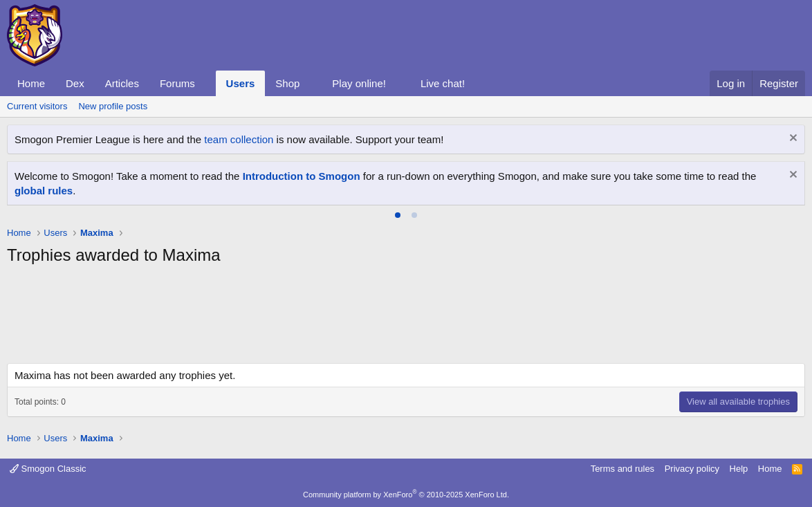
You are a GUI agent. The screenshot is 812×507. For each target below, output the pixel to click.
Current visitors (37, 106)
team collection (239, 139)
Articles (122, 83)
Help (739, 469)
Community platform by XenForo (406, 495)
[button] (206, 83)
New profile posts (113, 106)
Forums (177, 83)
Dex (75, 83)
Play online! (359, 83)
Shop (287, 83)
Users (241, 83)
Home (31, 83)
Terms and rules (622, 469)
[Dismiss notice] (792, 139)
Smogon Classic (48, 469)
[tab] (398, 215)
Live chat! (443, 83)
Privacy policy (692, 469)
